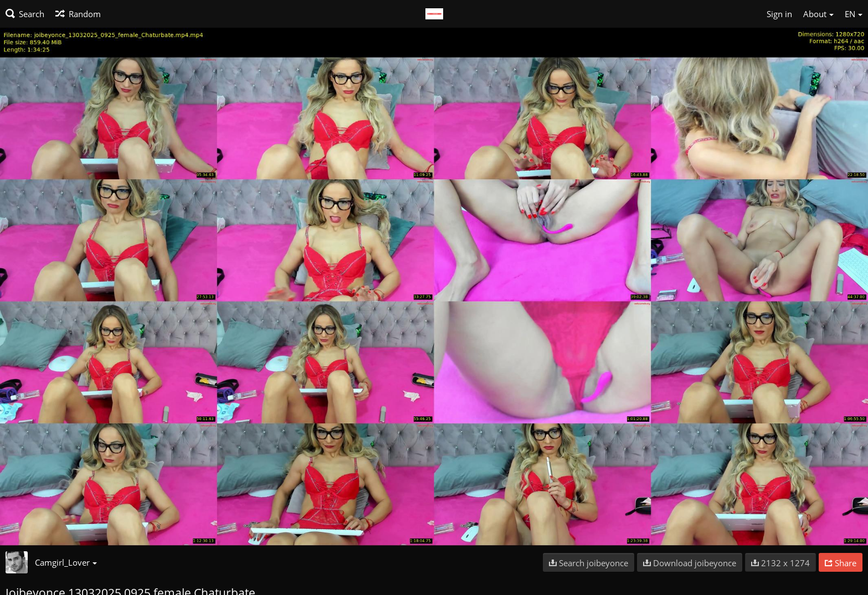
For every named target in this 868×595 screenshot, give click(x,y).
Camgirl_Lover (66, 562)
